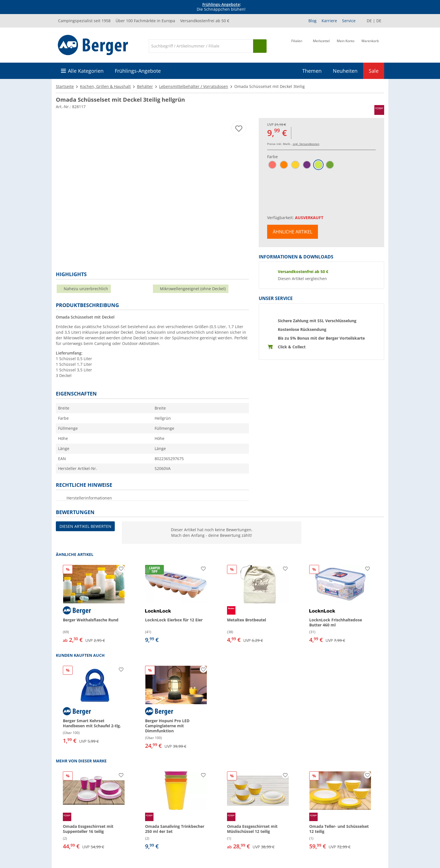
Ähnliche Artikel (293, 232)
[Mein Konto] (346, 46)
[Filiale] (297, 46)
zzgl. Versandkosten (306, 144)
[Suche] (201, 46)
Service (349, 21)
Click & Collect (292, 347)
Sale (374, 71)
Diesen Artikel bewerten (85, 526)
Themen (312, 71)
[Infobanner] (221, 7)
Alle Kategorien (86, 71)
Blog (312, 21)
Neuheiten (345, 71)
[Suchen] (260, 46)
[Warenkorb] (370, 46)
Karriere (329, 21)
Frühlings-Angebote (221, 4)
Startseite (65, 86)
